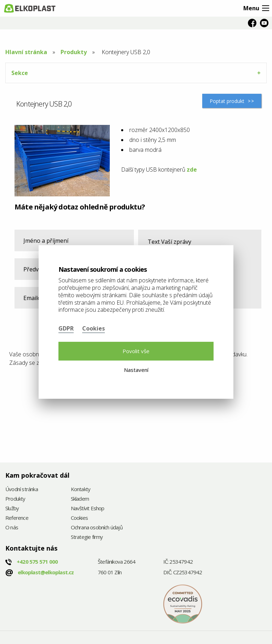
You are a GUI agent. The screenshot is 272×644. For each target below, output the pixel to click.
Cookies (79, 518)
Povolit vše (136, 351)
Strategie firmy (87, 537)
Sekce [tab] (20, 73)
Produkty (74, 52)
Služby (12, 509)
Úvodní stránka (22, 490)
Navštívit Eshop (88, 509)
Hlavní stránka (26, 52)
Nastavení (136, 370)
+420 (37, 562)
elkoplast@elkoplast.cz (46, 572)
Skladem (80, 499)
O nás (12, 528)
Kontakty (81, 490)
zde (192, 169)
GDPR (66, 328)
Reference (17, 518)
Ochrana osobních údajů (97, 528)
